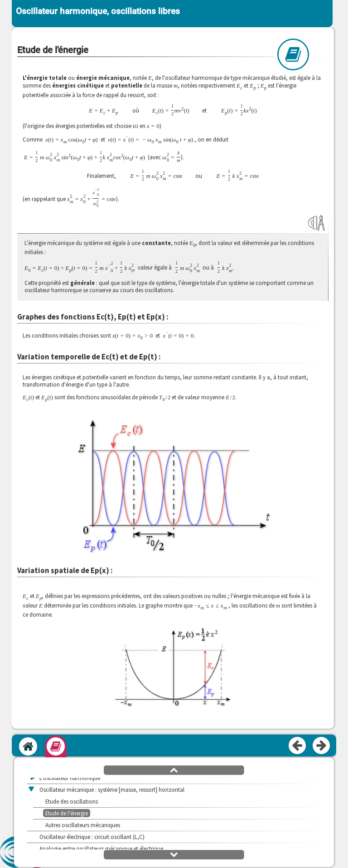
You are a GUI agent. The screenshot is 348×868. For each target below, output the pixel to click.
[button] (173, 673)
